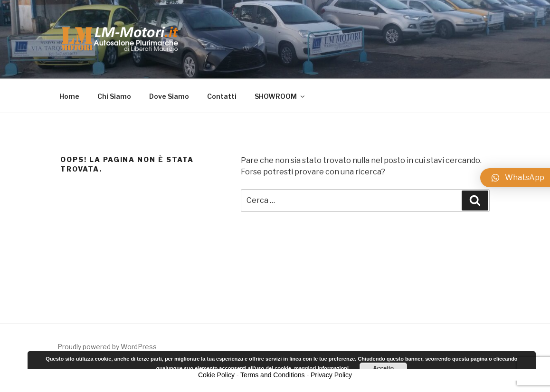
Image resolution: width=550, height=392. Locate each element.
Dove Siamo (169, 96)
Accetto (383, 368)
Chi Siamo (114, 96)
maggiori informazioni (321, 368)
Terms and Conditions (272, 375)
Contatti (222, 96)
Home (69, 96)
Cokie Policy (216, 375)
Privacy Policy (331, 375)
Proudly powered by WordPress (107, 347)
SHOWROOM (280, 96)
